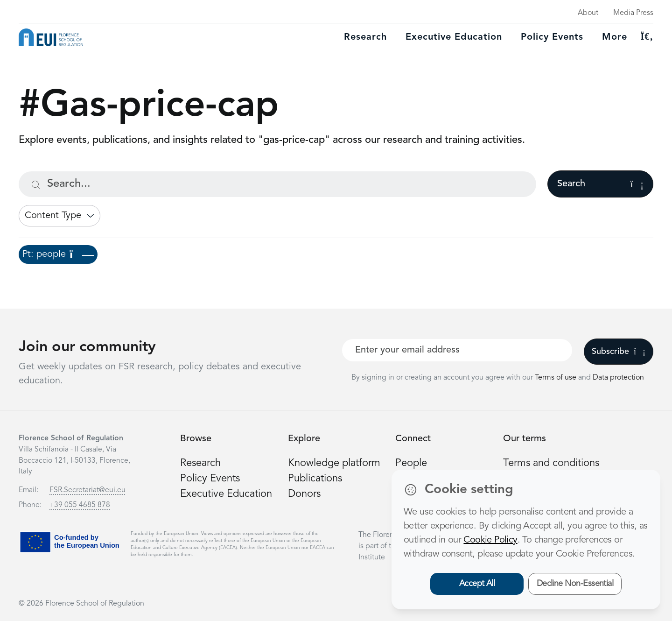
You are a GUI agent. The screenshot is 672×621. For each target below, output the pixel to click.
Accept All (477, 584)
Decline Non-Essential (575, 584)
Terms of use (556, 378)
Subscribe (619, 352)
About (588, 13)
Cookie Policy (490, 540)
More (615, 37)
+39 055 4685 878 (80, 505)
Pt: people (58, 254)
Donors (304, 494)
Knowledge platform (334, 463)
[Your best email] (457, 350)
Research (365, 37)
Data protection (618, 378)
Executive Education (226, 494)
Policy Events (552, 37)
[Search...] (277, 184)
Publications (315, 479)
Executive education (454, 37)
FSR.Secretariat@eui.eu (87, 490)
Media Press (633, 13)
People (411, 463)
